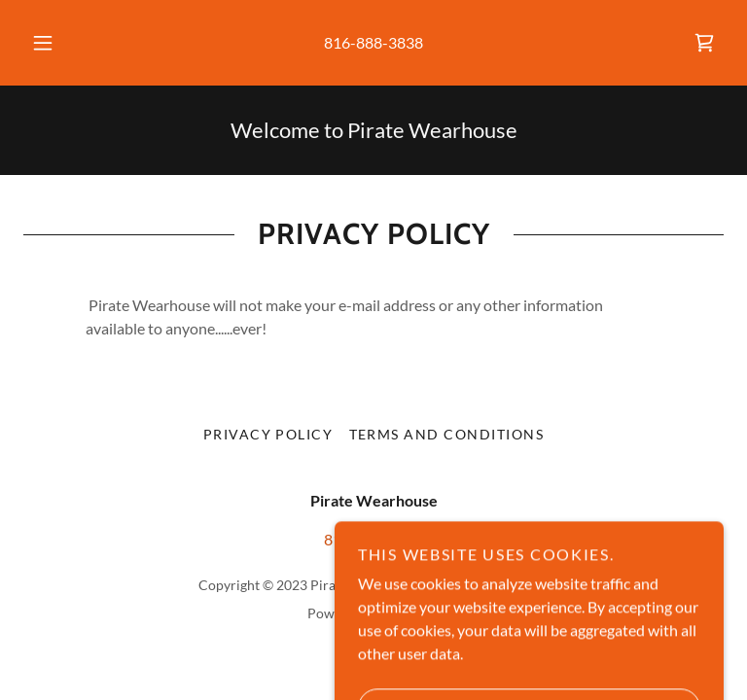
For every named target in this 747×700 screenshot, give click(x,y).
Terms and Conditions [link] (447, 434)
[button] (53, 43)
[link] (704, 43)
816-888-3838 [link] (373, 42)
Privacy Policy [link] (268, 434)
